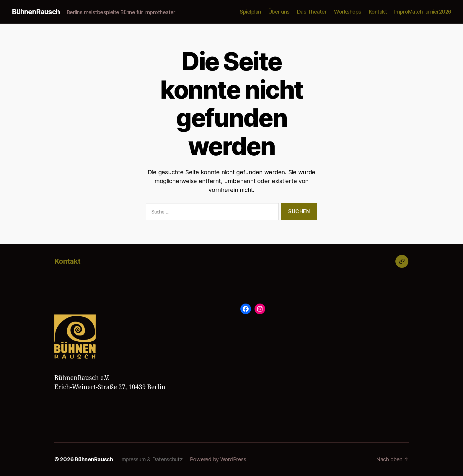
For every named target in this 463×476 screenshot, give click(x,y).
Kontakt (378, 12)
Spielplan (250, 12)
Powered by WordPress (218, 459)
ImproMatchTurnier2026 (423, 12)
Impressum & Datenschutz (151, 459)
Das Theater (312, 12)
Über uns (279, 12)
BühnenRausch (36, 12)
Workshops (348, 12)
